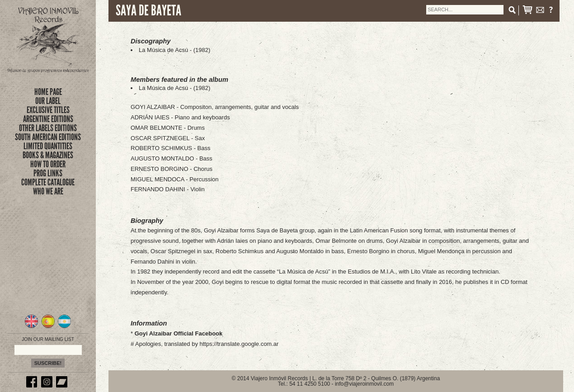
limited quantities (48, 146)
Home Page (48, 92)
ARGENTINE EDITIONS (48, 119)
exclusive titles (48, 110)
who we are (48, 191)
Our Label (48, 101)
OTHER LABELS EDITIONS (48, 128)
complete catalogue (48, 182)
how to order (48, 164)
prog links (48, 173)
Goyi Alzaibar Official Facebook (179, 333)
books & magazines (48, 155)
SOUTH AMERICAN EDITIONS (48, 137)
